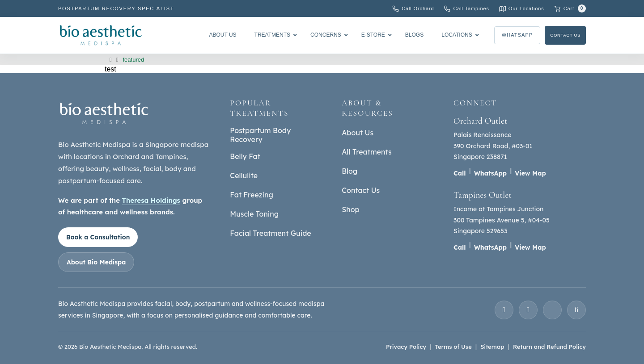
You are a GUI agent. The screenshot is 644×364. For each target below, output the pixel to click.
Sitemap (492, 347)
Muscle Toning (254, 214)
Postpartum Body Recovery (260, 135)
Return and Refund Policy (549, 347)
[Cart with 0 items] (570, 8)
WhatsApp (507, 35)
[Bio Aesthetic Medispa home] (104, 113)
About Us (358, 133)
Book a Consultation (98, 237)
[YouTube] (552, 310)
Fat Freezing (252, 195)
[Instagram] (504, 310)
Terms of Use (453, 347)
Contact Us (560, 35)
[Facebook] (528, 310)
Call (460, 173)
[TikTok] (576, 310)
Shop (350, 209)
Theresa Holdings (151, 200)
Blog (350, 171)
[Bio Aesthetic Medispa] (101, 35)
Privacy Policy (406, 347)
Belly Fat (245, 156)
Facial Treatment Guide (270, 233)
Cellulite (244, 176)
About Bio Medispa (96, 262)
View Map (530, 173)
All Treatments (366, 152)
